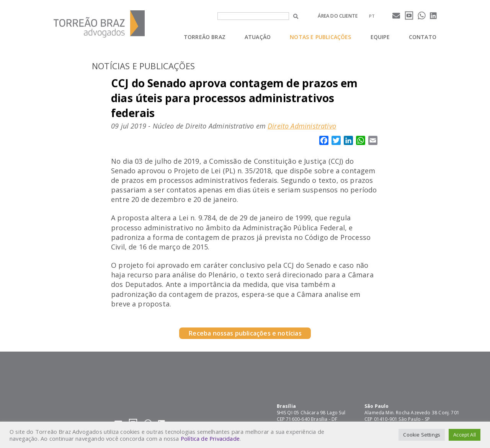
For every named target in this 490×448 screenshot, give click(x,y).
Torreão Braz (205, 37)
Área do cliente (338, 16)
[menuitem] (372, 16)
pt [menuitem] (372, 16)
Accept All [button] (465, 435)
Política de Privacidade (210, 438)
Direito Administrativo (302, 126)
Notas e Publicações (320, 37)
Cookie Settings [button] (422, 435)
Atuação (258, 37)
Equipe (380, 37)
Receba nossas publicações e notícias (245, 333)
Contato (423, 37)
